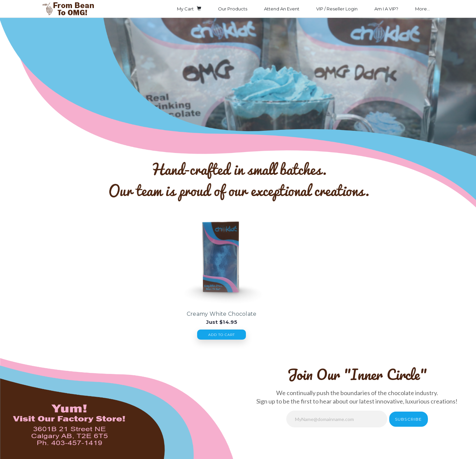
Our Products (233, 9)
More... (423, 9)
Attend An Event (282, 9)
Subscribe (409, 419)
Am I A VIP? (386, 9)
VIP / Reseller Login (337, 9)
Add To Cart (222, 335)
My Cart (189, 8)
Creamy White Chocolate (222, 314)
